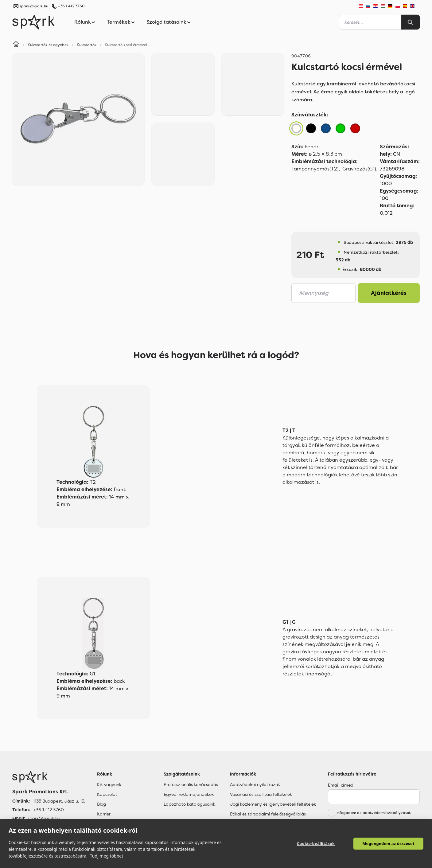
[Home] (16, 45)
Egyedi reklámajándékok (189, 794)
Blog (101, 804)
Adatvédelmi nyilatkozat (255, 784)
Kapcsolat (107, 794)
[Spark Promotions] (33, 22)
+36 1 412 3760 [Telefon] (49, 810)
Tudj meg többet (107, 856)
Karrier (104, 814)
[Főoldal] (49, 777)
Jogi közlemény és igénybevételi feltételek (273, 804)
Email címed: (341, 785)
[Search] (411, 22)
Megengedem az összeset (388, 843)
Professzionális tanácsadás (191, 784)
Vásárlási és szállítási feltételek (261, 794)
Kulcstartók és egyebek (48, 45)
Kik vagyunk (109, 784)
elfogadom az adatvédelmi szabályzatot (374, 813)
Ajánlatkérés (389, 293)
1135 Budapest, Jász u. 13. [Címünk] (59, 801)
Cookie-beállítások (316, 843)
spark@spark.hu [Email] (44, 818)
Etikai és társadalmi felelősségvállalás (268, 814)
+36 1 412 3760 (71, 6)
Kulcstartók (87, 45)
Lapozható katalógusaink (189, 804)
